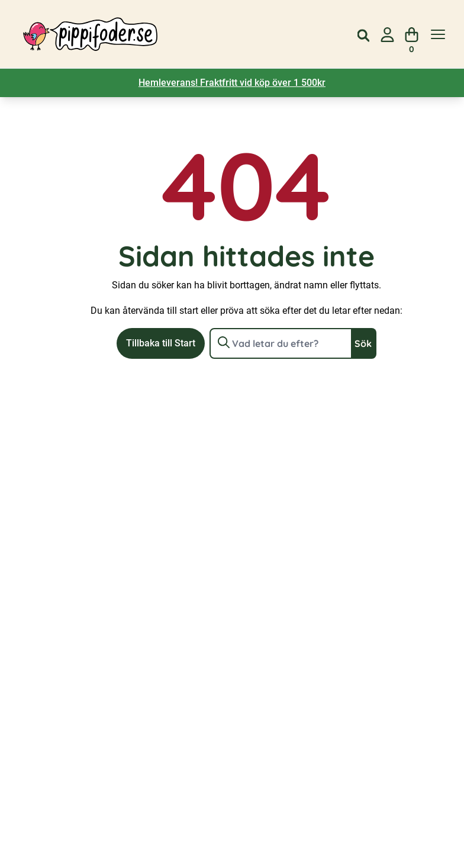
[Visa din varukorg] (412, 35)
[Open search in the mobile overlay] (363, 34)
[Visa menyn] (438, 35)
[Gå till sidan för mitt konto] (387, 35)
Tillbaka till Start (161, 343)
